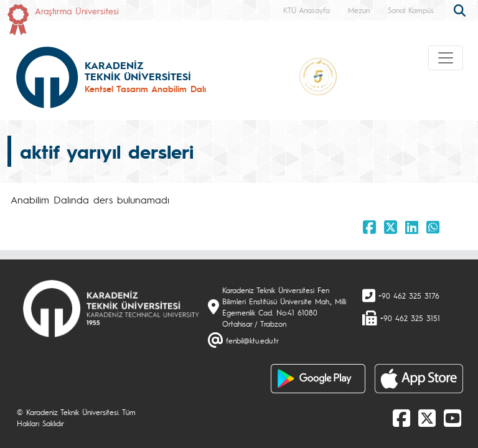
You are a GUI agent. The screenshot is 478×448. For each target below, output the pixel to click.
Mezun (359, 10)
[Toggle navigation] (446, 58)
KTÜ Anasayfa (307, 10)
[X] (427, 418)
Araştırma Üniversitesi (77, 11)
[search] (461, 9)
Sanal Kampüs (411, 10)
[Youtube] (452, 418)
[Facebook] (401, 418)
